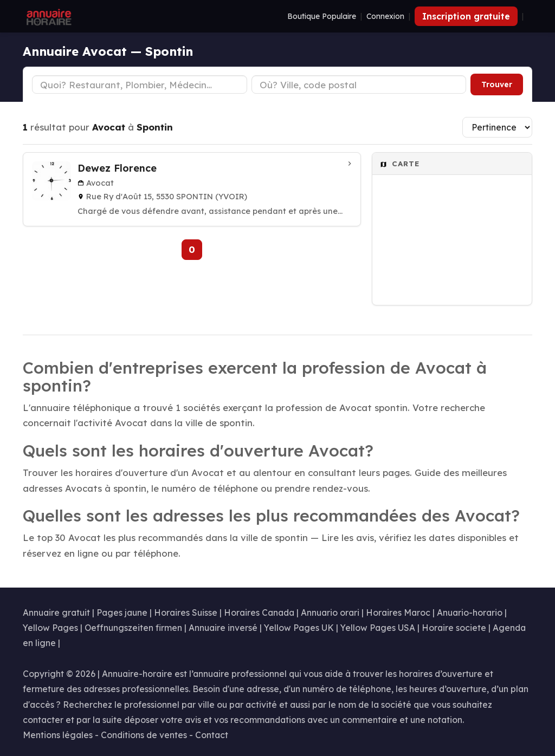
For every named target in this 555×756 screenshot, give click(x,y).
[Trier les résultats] (497, 127)
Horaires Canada (259, 612)
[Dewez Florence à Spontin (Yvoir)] (192, 189)
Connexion (385, 16)
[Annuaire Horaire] (48, 16)
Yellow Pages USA (378, 628)
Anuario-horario (470, 612)
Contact (212, 735)
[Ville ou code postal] (359, 84)
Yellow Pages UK (299, 628)
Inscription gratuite (466, 16)
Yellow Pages (50, 628)
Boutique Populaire (322, 16)
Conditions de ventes (144, 735)
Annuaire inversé (223, 628)
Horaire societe (454, 628)
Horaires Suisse (186, 612)
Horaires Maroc (398, 612)
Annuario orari (330, 612)
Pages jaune (122, 612)
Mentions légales (58, 735)
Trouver (497, 84)
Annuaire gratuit (56, 612)
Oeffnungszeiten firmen (133, 628)
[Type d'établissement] (140, 84)
